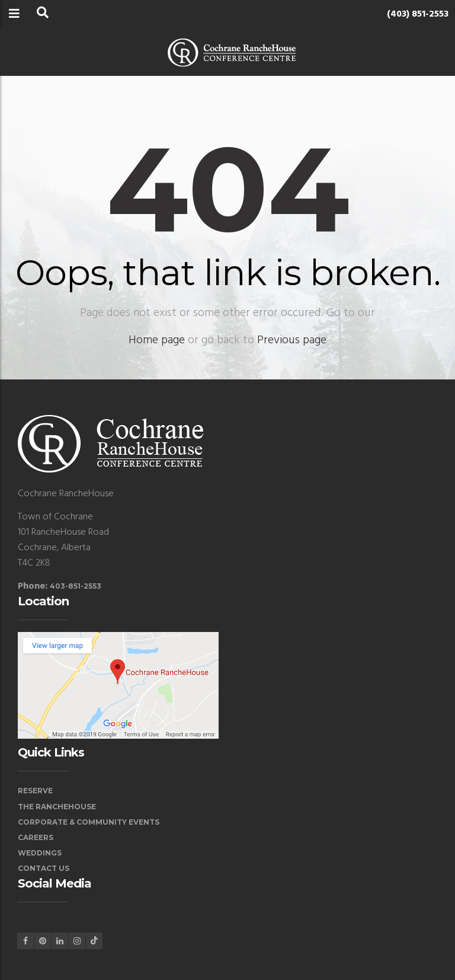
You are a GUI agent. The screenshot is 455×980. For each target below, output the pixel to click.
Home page (157, 340)
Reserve (35, 791)
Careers (36, 837)
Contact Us (44, 868)
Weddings (40, 853)
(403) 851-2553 (418, 14)
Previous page (292, 340)
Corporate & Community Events (89, 822)
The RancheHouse (57, 807)
